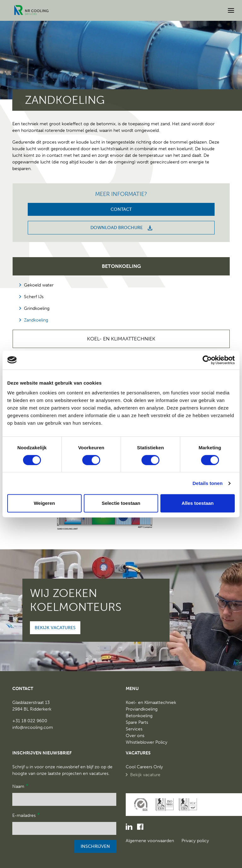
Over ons (135, 736)
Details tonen (207, 483)
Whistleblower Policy (147, 742)
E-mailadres (26, 815)
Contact (121, 209)
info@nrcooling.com (33, 727)
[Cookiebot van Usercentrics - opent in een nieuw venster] (207, 360)
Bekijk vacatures (55, 628)
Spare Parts (137, 722)
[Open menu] (231, 10)
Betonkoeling (121, 266)
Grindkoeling (37, 308)
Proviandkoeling (142, 709)
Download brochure (121, 228)
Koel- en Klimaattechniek (121, 339)
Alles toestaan (198, 503)
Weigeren (44, 503)
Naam (20, 786)
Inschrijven (95, 846)
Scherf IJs (34, 297)
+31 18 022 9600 (30, 721)
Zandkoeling (36, 320)
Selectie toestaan (121, 503)
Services (134, 729)
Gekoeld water (39, 285)
